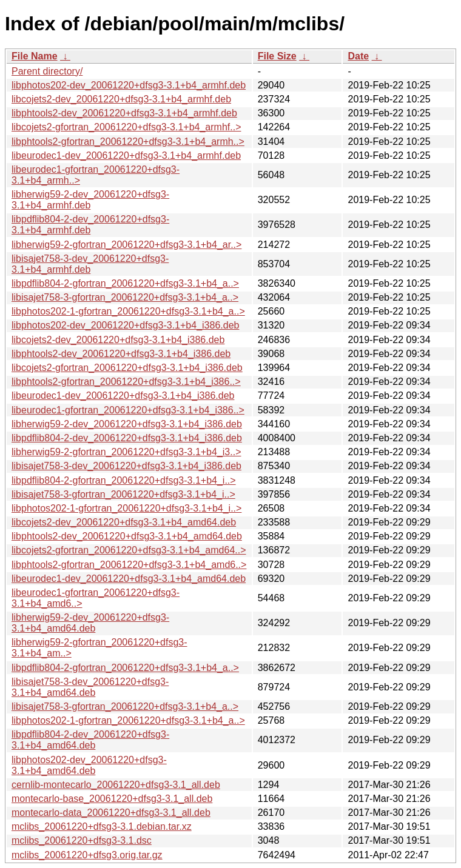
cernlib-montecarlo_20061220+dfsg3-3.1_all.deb (116, 785)
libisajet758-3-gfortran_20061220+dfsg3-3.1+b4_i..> (123, 494)
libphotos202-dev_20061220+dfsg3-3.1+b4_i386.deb (125, 325)
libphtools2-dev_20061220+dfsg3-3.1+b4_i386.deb (121, 354)
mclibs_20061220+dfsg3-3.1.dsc (82, 840)
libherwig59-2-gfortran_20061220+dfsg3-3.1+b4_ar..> (126, 245)
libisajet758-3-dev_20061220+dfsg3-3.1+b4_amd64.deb (90, 687)
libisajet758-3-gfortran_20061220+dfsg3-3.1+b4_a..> (125, 297)
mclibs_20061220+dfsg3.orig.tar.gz (87, 855)
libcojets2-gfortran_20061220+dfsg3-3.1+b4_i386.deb (127, 368)
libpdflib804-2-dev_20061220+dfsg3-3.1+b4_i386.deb (127, 438)
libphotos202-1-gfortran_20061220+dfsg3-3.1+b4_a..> (128, 311)
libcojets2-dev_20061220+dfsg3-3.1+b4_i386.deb (118, 340)
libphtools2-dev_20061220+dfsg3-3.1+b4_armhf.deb (124, 113)
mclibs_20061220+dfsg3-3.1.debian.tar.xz (102, 826)
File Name (35, 56)
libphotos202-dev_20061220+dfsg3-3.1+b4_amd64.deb (89, 765)
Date (358, 56)
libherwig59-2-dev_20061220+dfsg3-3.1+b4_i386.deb (127, 424)
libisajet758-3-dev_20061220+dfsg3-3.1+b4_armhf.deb (90, 264)
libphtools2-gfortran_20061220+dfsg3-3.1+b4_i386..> (126, 382)
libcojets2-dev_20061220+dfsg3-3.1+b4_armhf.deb (121, 99)
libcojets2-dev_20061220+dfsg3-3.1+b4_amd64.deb (124, 522)
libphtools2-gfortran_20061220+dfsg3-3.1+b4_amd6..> (129, 565)
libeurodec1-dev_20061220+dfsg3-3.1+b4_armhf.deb (126, 155)
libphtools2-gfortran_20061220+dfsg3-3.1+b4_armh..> (128, 142)
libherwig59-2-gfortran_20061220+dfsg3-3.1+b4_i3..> (126, 452)
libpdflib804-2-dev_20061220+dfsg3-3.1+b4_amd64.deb (90, 740)
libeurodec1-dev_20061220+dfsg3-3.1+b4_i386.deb (123, 396)
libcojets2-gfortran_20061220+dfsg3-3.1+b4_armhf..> (126, 127)
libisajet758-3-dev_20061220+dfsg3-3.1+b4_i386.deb (126, 466)
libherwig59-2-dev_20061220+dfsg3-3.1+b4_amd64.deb (90, 623)
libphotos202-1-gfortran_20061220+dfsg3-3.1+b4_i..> (126, 508)
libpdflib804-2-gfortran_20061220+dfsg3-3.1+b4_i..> (124, 480)
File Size (277, 56)
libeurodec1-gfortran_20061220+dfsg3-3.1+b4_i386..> (128, 410)
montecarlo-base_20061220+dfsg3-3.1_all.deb (112, 799)
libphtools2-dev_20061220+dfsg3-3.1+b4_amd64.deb (127, 536)
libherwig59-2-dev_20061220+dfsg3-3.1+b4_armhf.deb (90, 200)
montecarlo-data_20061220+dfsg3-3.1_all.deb (111, 813)
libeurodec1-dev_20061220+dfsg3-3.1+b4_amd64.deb (129, 579)
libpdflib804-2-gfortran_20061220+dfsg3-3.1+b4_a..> (125, 283)
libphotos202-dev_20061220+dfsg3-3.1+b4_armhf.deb (129, 85)
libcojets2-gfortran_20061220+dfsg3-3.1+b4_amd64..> (129, 550)
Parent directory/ (47, 71)
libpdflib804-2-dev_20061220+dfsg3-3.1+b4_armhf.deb (90, 225)
